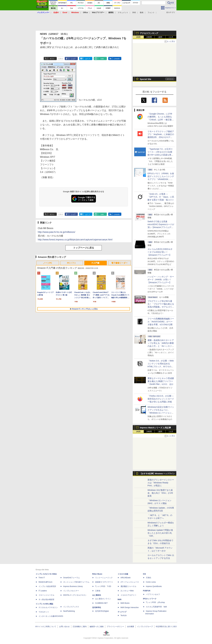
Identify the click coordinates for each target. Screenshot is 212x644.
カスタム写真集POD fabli (156, 607)
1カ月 (171, 37)
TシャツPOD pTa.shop (155, 602)
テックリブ (122, 612)
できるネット (44, 612)
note (102, 59)
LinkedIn (117, 59)
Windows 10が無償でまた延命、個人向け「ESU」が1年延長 (160, 493)
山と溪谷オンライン (103, 599)
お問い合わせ (64, 627)
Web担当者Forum (45, 582)
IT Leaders (43, 591)
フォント (151, 13)
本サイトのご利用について (46, 627)
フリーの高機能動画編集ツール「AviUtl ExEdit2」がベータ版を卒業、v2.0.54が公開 (161, 322)
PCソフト (71, 263)
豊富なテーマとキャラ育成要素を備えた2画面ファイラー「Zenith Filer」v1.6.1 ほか (161, 381)
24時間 (149, 37)
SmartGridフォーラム (72, 578)
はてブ (88, 59)
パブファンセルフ (153, 594)
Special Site (146, 79)
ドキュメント (123, 13)
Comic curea (151, 582)
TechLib (124, 615)
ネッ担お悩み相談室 (46, 599)
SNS (134, 13)
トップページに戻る (84, 248)
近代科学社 (97, 607)
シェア (73, 59)
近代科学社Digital (102, 611)
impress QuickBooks (154, 586)
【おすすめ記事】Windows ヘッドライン (157, 474)
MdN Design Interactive (130, 607)
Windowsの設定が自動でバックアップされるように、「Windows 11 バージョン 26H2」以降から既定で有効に (161, 413)
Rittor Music (97, 574)
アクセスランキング (149, 33)
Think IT (42, 578)
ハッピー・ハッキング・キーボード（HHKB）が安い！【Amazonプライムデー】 (161, 280)
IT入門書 (95, 263)
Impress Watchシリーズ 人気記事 (155, 428)
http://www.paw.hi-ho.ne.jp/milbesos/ (57, 232)
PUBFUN (147, 591)
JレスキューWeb (127, 591)
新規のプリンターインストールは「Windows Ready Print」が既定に (161, 483)
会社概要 (131, 627)
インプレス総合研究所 (47, 586)
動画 (142, 13)
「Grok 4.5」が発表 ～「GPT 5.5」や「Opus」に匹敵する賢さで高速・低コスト (161, 197)
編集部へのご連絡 (97, 627)
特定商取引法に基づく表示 (166, 627)
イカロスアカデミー (128, 595)
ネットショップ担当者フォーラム (76, 582)
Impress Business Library (73, 586)
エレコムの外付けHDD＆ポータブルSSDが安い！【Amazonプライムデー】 (160, 252)
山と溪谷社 (97, 595)
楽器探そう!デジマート (104, 582)
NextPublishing (69, 611)
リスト (61, 59)
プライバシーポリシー (115, 627)
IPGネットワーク (150, 599)
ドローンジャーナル (46, 595)
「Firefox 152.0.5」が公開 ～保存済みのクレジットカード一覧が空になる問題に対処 (161, 399)
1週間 (160, 37)
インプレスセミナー (71, 591)
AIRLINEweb (126, 578)
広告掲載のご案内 (80, 627)
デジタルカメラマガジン (48, 607)
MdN (120, 599)
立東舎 (98, 591)
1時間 (138, 37)
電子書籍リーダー (119, 263)
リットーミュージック (104, 578)
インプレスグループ (145, 627)
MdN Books (125, 603)
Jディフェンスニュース (130, 582)
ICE (145, 574)
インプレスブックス (71, 607)
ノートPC (48, 263)
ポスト (52, 59)
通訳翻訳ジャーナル (128, 586)
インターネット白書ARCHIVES (51, 616)
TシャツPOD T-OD (103, 586)
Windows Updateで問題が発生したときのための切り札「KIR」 (160, 533)
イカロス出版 (123, 574)
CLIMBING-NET (101, 603)
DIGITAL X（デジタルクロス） (75, 595)
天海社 (149, 578)
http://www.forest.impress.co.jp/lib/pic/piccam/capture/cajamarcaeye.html (75, 240)
